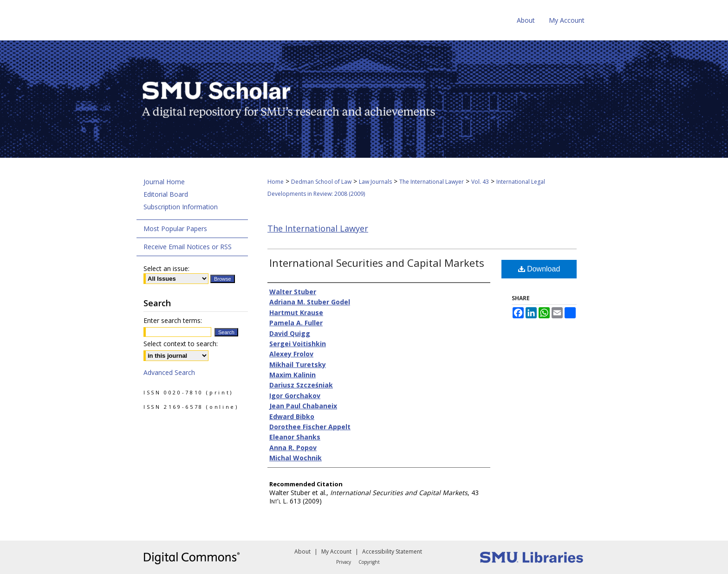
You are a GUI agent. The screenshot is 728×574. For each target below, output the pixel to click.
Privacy (344, 562)
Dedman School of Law (321, 182)
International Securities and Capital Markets (377, 263)
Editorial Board (166, 194)
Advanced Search (169, 372)
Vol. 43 (480, 182)
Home (276, 182)
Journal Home (164, 182)
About (302, 551)
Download (539, 269)
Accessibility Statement (392, 551)
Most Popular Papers (175, 229)
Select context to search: (181, 344)
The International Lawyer (432, 182)
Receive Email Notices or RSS (188, 247)
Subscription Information (181, 207)
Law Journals (375, 182)
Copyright (369, 562)
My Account (336, 551)
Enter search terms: (173, 320)
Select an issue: (166, 268)
